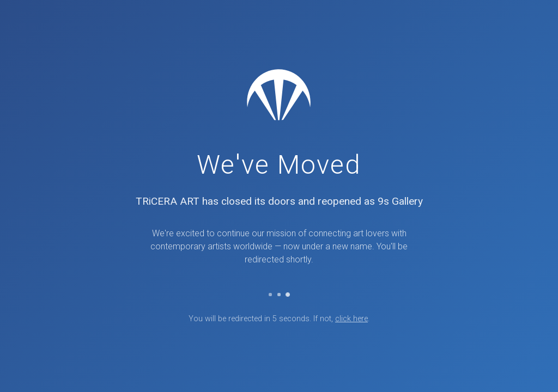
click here (351, 319)
